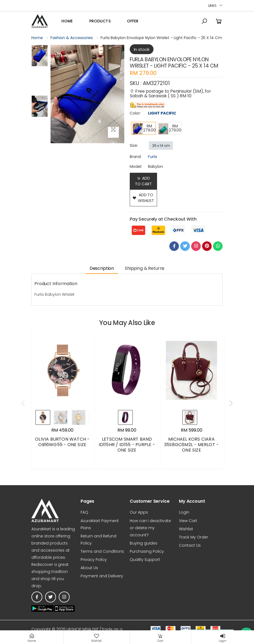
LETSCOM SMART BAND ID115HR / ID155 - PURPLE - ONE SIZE (127, 445)
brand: (136, 157)
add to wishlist (143, 198)
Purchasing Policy (147, 551)
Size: (134, 145)
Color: (135, 113)
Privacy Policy (94, 560)
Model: (136, 166)
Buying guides (144, 543)
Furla (153, 157)
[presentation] (23, 403)
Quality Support (145, 560)
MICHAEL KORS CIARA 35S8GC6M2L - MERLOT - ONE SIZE (191, 445)
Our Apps (139, 512)
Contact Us (190, 545)
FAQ (84, 512)
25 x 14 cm (161, 146)
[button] (204, 21)
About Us (89, 568)
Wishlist (186, 529)
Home (67, 21)
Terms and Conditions (102, 551)
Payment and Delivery (102, 576)
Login (184, 512)
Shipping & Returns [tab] (145, 268)
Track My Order (194, 537)
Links (212, 6)
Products (100, 21)
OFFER (133, 21)
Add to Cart (143, 181)
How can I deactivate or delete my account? (150, 528)
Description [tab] (102, 268)
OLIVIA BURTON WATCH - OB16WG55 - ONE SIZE (62, 442)
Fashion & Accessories (72, 38)
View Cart (188, 521)
